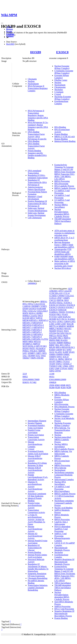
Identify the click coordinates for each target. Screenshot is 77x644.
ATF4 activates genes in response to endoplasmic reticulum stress (65, 233)
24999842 (32, 283)
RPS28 (65, 347)
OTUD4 (53, 333)
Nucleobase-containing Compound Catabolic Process (64, 503)
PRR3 (58, 340)
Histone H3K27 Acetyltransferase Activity (35, 458)
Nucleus (31, 81)
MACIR (70, 324)
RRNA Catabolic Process (65, 188)
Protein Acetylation (36, 435)
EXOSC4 (71, 305)
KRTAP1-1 (34, 320)
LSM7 (64, 324)
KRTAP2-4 (37, 330)
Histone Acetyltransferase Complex (35, 444)
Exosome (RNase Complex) (62, 77)
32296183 (10, 35)
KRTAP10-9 (28, 325)
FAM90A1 (54, 312)
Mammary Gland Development (35, 198)
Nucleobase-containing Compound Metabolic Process (64, 475)
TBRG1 (59, 361)
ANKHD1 (53, 291)
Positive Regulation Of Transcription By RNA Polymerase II (37, 204)
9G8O (63, 388)
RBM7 (52, 345)
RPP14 (59, 347)
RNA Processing (61, 184)
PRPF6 (52, 340)
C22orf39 (67, 291)
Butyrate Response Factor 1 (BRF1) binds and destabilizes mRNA (64, 245)
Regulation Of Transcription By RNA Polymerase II (37, 182)
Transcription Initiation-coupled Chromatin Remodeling (38, 588)
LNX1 (73, 321)
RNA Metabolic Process (64, 407)
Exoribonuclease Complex (61, 102)
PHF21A (53, 336)
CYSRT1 (43, 306)
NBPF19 (36, 344)
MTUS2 (37, 341)
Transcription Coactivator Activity (36, 438)
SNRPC (67, 354)
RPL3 (68, 345)
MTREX (60, 329)
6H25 (68, 385)
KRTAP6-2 (27, 339)
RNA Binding (60, 127)
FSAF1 (65, 314)
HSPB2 (39, 313)
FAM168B (41, 309)
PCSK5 (44, 346)
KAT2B (26, 318)
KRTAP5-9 (37, 337)
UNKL (66, 366)
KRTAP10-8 (38, 323)
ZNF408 (40, 358)
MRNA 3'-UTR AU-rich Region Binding (64, 138)
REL (57, 345)
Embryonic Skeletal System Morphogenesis (38, 209)
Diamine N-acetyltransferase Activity (35, 484)
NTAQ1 (60, 331)
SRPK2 (61, 359)
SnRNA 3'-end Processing (60, 535)
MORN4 (70, 326)
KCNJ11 (53, 321)
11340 (52, 374)
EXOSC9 (53, 310)
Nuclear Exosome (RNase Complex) (62, 67)
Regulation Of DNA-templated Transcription (38, 177)
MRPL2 (53, 329)
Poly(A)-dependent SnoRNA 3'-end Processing (62, 529)
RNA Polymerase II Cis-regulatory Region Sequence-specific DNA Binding (38, 126)
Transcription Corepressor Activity (36, 511)
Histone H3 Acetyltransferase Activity (35, 536)
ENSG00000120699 (58, 379)
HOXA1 (32, 313)
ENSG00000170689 (31, 379)
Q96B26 (53, 382)
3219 (25, 374)
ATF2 (60, 291)
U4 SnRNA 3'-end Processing (62, 196)
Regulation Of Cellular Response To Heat (37, 464)
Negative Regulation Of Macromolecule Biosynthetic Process (64, 614)
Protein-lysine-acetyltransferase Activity (35, 505)
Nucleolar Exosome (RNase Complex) (63, 98)
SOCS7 (66, 357)
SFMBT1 (32, 353)
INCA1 (64, 319)
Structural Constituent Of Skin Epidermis (37, 495)
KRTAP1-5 (27, 323)
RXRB (52, 350)
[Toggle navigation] (2, 23)
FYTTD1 (53, 317)
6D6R (63, 385)
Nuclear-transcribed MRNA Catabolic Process (63, 440)
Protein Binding (34, 151)
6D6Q (57, 385)
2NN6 (52, 385)
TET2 (38, 356)
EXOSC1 (68, 303)
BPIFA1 (44, 301)
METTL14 (54, 326)
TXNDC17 (67, 364)
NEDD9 (53, 331)
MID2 (31, 341)
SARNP (59, 350)
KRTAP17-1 (28, 327)
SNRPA (52, 354)
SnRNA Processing (62, 606)
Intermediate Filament (37, 421)
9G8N (58, 388)
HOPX (25, 313)
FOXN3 (53, 314)
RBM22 (67, 343)
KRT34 (39, 318)
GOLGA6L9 (42, 311)
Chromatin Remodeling (38, 578)
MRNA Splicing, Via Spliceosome (63, 452)
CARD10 (26, 306)
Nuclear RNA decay (63, 268)
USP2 (52, 368)
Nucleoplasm (33, 84)
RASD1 (64, 340)
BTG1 (25, 304)
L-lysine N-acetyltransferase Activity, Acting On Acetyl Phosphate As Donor (36, 519)
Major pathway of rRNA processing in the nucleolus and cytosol (65, 263)
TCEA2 (66, 361)
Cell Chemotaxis (35, 218)
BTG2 (31, 304)
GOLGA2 (32, 311)
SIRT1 (39, 353)
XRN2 (52, 371)
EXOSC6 (61, 307)
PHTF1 (33, 349)
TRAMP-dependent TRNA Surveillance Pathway (63, 221)
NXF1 (66, 331)
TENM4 (31, 356)
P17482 (33, 382)
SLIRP (65, 352)
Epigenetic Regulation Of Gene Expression (37, 575)
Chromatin (32, 79)
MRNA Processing (62, 465)
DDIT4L (60, 300)
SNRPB (59, 354)
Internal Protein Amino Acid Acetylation (37, 556)
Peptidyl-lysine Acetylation (34, 431)
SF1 (64, 350)
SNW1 (59, 357)
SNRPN (53, 357)
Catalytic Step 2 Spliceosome (61, 523)
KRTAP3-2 (37, 332)
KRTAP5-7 (27, 337)
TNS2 (43, 356)
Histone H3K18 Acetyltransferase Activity (35, 470)
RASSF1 (53, 343)
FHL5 (25, 311)
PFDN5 (26, 349)
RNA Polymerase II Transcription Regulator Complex (38, 88)
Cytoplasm (59, 92)
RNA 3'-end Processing (64, 609)
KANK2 (72, 319)
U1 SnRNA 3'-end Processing (62, 192)
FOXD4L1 (70, 312)
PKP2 (65, 336)
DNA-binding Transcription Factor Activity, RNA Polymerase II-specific (37, 135)
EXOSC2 (63, 305)
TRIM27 (26, 358)
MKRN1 (62, 326)
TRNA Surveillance (63, 583)
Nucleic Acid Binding (63, 508)
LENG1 (60, 321)
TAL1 (25, 356)
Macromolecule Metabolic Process (62, 549)
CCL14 (66, 293)
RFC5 (62, 345)
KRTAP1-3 (44, 320)
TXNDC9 (53, 366)
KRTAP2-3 (27, 330)
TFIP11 (59, 364)
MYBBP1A (27, 344)
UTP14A (64, 368)
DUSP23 (53, 303)
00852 (25, 377)
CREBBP (35, 306)
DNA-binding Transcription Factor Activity (36, 146)
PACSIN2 (61, 333)
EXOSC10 (54, 305)
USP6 (57, 368)
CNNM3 (61, 296)
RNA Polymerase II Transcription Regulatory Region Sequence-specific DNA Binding (38, 115)
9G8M (52, 388)
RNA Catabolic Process (64, 186)
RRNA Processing (62, 181)
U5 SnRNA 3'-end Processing (62, 201)
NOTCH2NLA (29, 346)
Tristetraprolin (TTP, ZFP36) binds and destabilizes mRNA (63, 252)
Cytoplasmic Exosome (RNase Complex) (64, 72)
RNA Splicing (60, 468)
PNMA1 (26, 351)
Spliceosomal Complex (64, 480)
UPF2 (71, 366)
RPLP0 (52, 347)
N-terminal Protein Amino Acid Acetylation (38, 452)
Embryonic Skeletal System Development (37, 214)
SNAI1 (72, 352)
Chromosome (60, 87)
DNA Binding (34, 141)
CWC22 (53, 300)
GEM (60, 317)
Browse (10, 29)
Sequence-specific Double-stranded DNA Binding (37, 155)
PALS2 (68, 333)
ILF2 (59, 319)
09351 (52, 377)
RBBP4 (60, 343)
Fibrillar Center (61, 80)
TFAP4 (52, 364)
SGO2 (52, 352)
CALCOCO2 (39, 304)
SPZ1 (45, 353)
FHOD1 (62, 312)
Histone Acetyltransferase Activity (35, 529)
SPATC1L (53, 359)
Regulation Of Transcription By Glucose (35, 548)
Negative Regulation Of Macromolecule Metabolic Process (64, 562)
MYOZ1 (68, 329)
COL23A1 (70, 296)
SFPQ (69, 350)
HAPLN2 (67, 317)
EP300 (25, 309)
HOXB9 (36, 52)
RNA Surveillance (62, 491)
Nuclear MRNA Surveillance (61, 206)
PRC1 (60, 338)
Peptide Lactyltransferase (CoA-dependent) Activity (38, 477)
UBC (60, 366)
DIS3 (66, 300)
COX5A (53, 298)
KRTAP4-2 (38, 334)
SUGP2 (52, 361)
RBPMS (42, 351)
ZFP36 (58, 371)
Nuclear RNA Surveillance (60, 483)
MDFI (25, 341)
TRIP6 (33, 358)
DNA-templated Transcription (34, 172)
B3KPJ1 (26, 382)
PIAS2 (60, 336)
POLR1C (34, 351)
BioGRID (10, 44)
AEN (70, 289)
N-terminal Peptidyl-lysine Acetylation (36, 427)
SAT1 (25, 353)
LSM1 (52, 324)
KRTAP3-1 (27, 332)
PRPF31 (67, 338)
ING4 (40, 316)
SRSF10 (68, 359)
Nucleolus (59, 90)
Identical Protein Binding (65, 141)
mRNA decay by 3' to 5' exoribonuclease (64, 239)
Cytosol (58, 94)
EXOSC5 (53, 307)
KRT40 (26, 320)
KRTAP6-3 (37, 339)
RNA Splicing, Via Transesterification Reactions (62, 430)
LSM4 (58, 324)
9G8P (69, 388)
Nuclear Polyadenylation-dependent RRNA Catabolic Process (62, 213)
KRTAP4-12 (28, 334)
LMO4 (67, 321)
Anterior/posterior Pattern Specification (36, 188)
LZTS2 (45, 339)
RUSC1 (72, 347)
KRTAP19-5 (39, 327)
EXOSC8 (62, 52)
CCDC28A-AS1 (56, 293)
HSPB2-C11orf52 (30, 316)
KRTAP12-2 (39, 325)
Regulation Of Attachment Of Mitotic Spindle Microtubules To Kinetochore (38, 568)
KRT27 (33, 318)
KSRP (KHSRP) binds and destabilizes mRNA (64, 258)
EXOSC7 (70, 307)
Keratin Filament (35, 423)
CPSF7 (59, 298)
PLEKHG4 (41, 349)
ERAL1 (60, 303)
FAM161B (62, 310)
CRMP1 (66, 298)
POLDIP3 (53, 338)
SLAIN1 (58, 352)
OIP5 (38, 346)
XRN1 (71, 368)
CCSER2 (53, 296)
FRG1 (59, 314)
